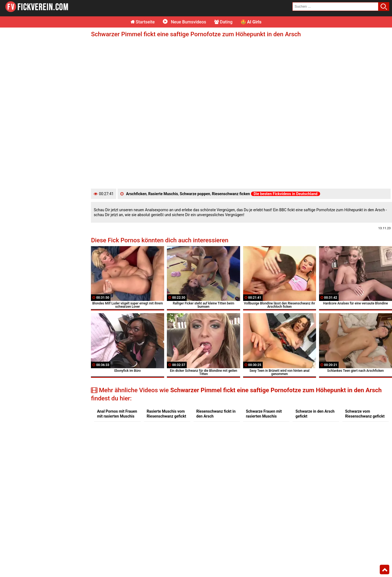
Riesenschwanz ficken (231, 194)
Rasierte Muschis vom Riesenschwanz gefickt (166, 414)
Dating (223, 22)
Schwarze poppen (195, 194)
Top (385, 570)
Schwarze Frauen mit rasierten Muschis (264, 414)
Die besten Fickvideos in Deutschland (286, 194)
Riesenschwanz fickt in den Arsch (216, 414)
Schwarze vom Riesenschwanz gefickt (365, 414)
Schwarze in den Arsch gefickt (315, 414)
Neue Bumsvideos (184, 22)
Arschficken (136, 194)
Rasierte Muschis (163, 194)
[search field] (335, 7)
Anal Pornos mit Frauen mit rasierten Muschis (117, 414)
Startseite (143, 22)
